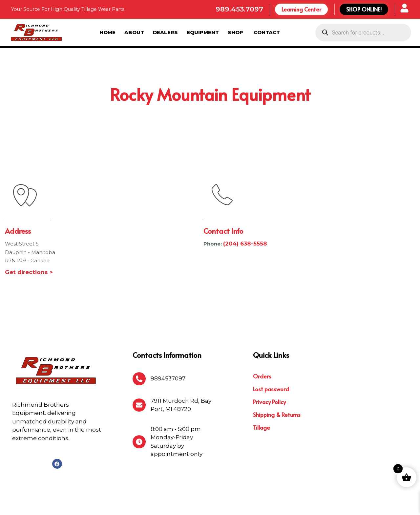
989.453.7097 (239, 9)
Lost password (271, 355)
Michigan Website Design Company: (346, 504)
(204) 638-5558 (245, 210)
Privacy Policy (269, 368)
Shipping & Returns (277, 381)
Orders (262, 342)
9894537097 (168, 345)
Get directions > (29, 238)
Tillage (262, 394)
